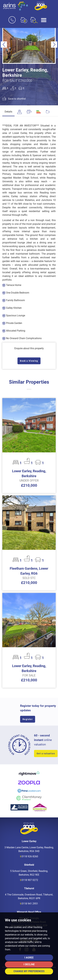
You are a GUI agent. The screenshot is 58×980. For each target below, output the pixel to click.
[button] (4, 45)
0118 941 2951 (30, 904)
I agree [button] (29, 958)
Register (28, 719)
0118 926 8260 (30, 856)
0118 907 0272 (30, 880)
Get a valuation (46, 754)
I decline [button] (29, 964)
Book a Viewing (29, 361)
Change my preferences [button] (29, 971)
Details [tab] (8, 112)
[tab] (19, 112)
